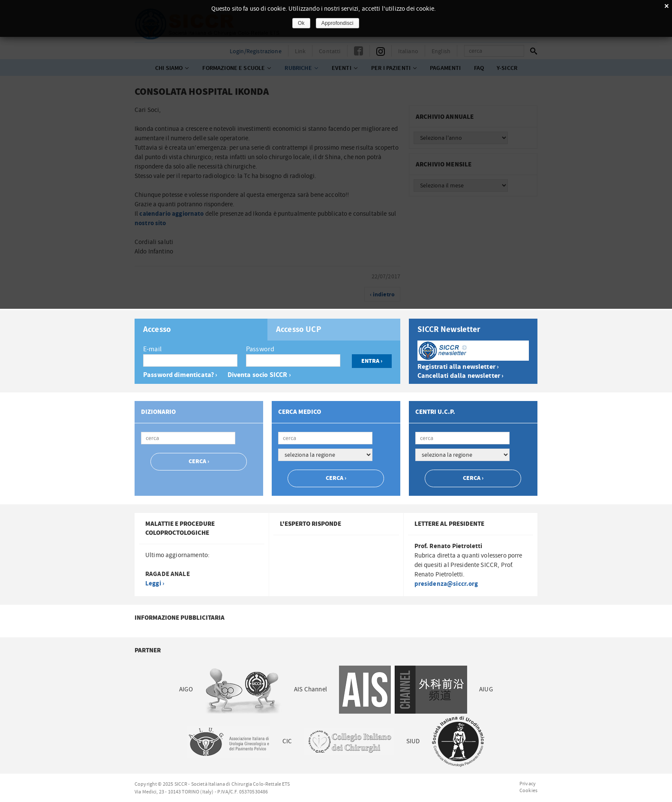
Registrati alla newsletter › (458, 367)
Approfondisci (337, 23)
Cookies (528, 790)
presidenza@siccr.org (446, 584)
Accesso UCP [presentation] (299, 330)
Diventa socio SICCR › (259, 375)
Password (260, 349)
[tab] (201, 330)
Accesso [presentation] (157, 330)
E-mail (152, 349)
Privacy (528, 784)
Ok (301, 23)
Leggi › (155, 583)
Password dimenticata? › (180, 375)
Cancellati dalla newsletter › (460, 376)
